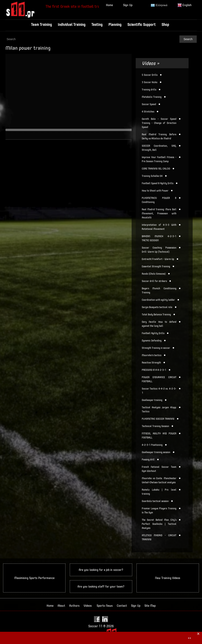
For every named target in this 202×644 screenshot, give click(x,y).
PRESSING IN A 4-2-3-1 (154, 370)
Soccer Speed (149, 104)
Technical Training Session (155, 426)
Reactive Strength (151, 363)
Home (109, 5)
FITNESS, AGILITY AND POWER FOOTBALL (159, 436)
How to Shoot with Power (155, 191)
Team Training (41, 25)
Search (188, 39)
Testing (97, 25)
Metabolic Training (152, 97)
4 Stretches (148, 112)
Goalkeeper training (152, 400)
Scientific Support (141, 25)
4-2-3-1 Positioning (152, 445)
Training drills (149, 90)
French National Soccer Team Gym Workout (159, 469)
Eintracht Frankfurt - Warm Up (158, 259)
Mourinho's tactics (152, 355)
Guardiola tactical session (155, 501)
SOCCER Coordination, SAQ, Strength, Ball (159, 148)
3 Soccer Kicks (150, 82)
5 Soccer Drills (150, 75)
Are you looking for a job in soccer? (101, 570)
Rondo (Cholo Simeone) (154, 274)
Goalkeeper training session (156, 452)
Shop (165, 25)
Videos (88, 606)
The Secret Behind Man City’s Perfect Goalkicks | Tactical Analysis (159, 524)
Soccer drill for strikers (154, 281)
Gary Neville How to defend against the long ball (159, 324)
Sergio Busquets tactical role (157, 307)
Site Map (150, 606)
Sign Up (128, 5)
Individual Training (72, 25)
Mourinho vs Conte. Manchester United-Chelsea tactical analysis (159, 480)
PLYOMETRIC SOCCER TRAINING (158, 419)
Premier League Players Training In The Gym (159, 511)
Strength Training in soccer (156, 348)
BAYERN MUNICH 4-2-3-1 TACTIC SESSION (159, 238)
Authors (74, 606)
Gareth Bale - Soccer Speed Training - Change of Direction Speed (159, 123)
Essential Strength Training (156, 266)
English (185, 5)
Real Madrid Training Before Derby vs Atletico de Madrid (159, 137)
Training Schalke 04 (152, 176)
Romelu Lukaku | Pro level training (159, 492)
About (61, 606)
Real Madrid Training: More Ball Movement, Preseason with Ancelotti (159, 214)
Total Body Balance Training (156, 315)
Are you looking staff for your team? (101, 586)
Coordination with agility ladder (158, 300)
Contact (122, 606)
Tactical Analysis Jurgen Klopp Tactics (159, 410)
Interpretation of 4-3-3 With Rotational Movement (159, 227)
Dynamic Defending (152, 341)
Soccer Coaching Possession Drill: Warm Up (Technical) (159, 250)
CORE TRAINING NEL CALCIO (156, 169)
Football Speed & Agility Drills (158, 183)
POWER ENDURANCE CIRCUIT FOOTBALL (159, 379)
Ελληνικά (159, 5)
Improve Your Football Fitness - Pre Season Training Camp (159, 159)
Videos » (151, 63)
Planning (115, 25)
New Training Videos (168, 578)
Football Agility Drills (153, 333)
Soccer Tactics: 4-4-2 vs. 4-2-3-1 (159, 391)
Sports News (105, 606)
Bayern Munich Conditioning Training (159, 291)
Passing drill (148, 460)
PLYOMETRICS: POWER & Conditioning (159, 200)
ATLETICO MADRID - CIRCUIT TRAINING (159, 537)
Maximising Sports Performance (34, 578)
